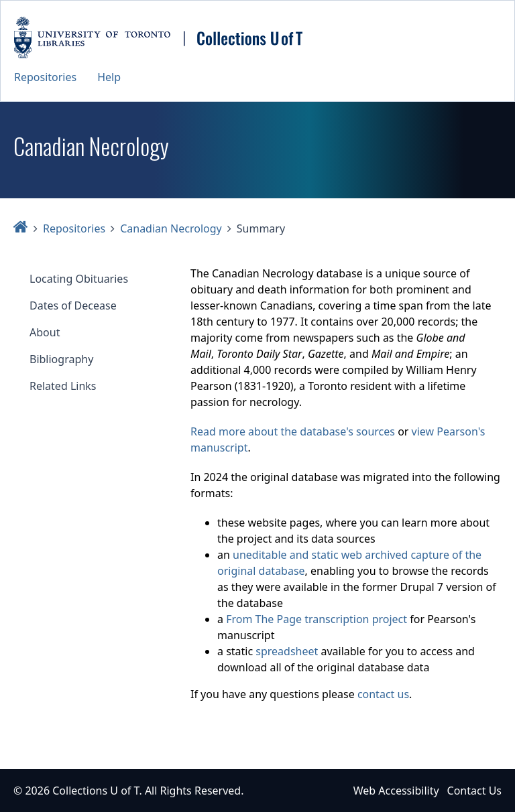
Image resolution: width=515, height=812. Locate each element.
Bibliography (61, 359)
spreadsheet (287, 651)
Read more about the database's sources (293, 431)
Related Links (63, 386)
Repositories (45, 77)
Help (109, 77)
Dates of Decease (73, 306)
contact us (383, 694)
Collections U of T (96, 791)
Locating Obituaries (79, 279)
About (45, 332)
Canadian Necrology (171, 228)
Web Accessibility (396, 791)
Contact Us (474, 791)
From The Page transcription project (317, 619)
